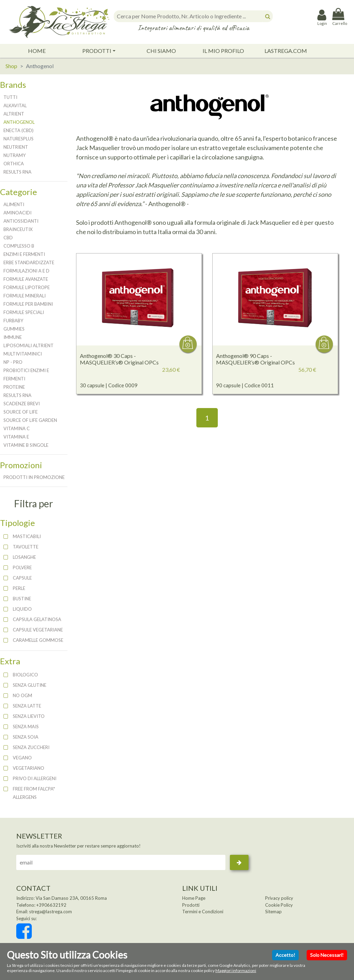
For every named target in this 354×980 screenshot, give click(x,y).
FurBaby (13, 321)
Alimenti (14, 204)
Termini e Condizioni (203, 912)
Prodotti (97, 51)
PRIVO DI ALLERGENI (35, 778)
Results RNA (17, 172)
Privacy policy (279, 898)
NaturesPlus (18, 139)
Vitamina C (17, 428)
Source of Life (21, 412)
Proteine (14, 387)
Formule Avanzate (26, 279)
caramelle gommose (38, 640)
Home (37, 51)
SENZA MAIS (26, 727)
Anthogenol (19, 122)
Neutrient (16, 147)
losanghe (24, 557)
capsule (22, 578)
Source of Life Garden (30, 420)
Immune (13, 337)
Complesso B (19, 246)
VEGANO (22, 758)
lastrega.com (286, 51)
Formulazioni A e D (26, 271)
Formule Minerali (25, 296)
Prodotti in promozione (34, 477)
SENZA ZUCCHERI (31, 747)
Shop (11, 66)
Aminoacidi (17, 213)
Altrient (14, 114)
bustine (22, 599)
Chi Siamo (161, 51)
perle (19, 588)
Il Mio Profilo (223, 51)
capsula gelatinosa (37, 619)
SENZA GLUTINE (30, 685)
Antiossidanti (21, 221)
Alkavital (15, 105)
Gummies (14, 329)
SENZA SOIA (26, 737)
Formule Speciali (24, 312)
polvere (22, 567)
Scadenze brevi (22, 404)
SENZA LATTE (27, 706)
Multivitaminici (23, 354)
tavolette (26, 547)
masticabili (27, 536)
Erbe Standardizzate (29, 262)
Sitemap (273, 912)
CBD (8, 238)
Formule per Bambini (28, 304)
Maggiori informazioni (236, 970)
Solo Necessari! (327, 955)
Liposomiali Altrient (29, 345)
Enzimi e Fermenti (24, 254)
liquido (22, 609)
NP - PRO (13, 362)
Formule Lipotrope (27, 287)
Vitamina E (16, 437)
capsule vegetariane (38, 630)
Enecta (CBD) (18, 130)
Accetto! (285, 955)
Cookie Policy (279, 905)
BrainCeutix (18, 229)
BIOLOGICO (25, 675)
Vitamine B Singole (26, 445)
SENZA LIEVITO (29, 716)
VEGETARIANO (29, 768)
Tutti (10, 97)
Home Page (194, 898)
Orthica (14, 164)
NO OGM (22, 695)
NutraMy (15, 155)
